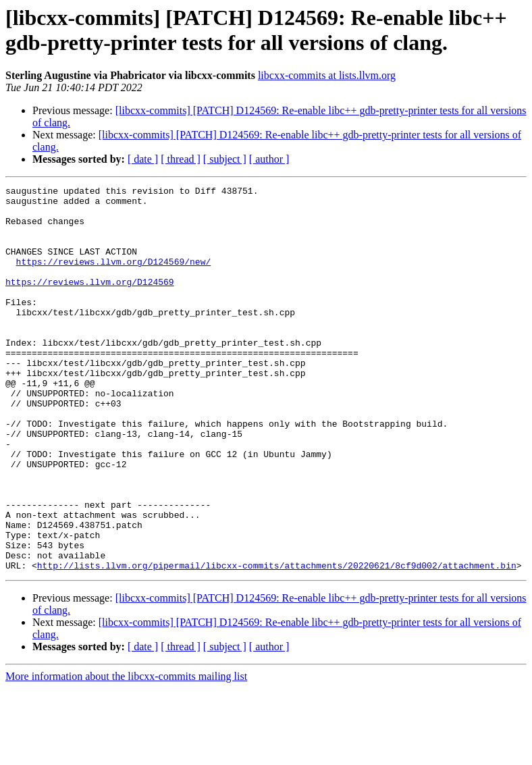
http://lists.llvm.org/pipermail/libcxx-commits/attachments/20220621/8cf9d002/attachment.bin (277, 642)
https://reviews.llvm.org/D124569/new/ (114, 278)
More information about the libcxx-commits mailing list (126, 753)
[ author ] (269, 159)
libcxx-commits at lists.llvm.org (327, 75)
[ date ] (143, 159)
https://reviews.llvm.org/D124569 (90, 302)
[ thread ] (181, 159)
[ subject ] (225, 159)
